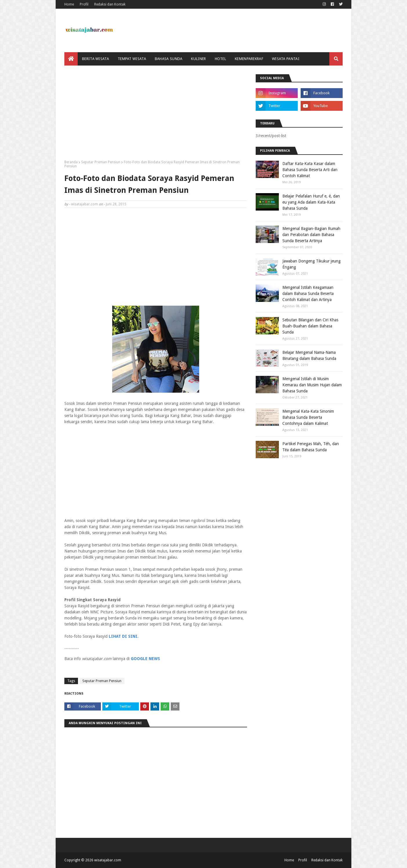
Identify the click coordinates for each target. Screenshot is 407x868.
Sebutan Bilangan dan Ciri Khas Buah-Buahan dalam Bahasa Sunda (310, 326)
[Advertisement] (156, 115)
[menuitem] (71, 59)
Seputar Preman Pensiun (101, 162)
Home (69, 4)
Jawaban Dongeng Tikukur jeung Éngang (311, 264)
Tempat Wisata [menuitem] (132, 59)
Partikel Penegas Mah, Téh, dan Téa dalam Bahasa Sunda (311, 447)
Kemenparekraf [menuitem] (249, 59)
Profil (84, 4)
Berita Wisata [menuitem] (96, 59)
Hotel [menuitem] (221, 59)
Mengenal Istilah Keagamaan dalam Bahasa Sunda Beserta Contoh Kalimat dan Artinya (308, 293)
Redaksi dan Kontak (110, 4)
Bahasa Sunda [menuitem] (169, 59)
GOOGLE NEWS (145, 659)
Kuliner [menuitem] (198, 59)
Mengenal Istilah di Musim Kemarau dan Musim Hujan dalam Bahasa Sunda (312, 385)
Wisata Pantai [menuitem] (286, 59)
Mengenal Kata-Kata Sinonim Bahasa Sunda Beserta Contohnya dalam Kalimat (308, 417)
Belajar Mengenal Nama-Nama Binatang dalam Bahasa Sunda (309, 355)
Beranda (71, 162)
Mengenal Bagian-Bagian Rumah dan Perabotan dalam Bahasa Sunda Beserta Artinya (311, 235)
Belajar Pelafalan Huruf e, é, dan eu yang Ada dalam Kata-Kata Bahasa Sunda (311, 202)
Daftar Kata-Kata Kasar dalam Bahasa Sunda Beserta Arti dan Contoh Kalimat (310, 170)
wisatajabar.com (85, 204)
